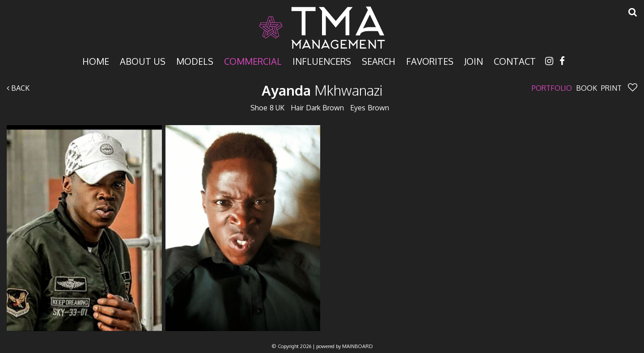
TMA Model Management (322, 28)
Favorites (430, 61)
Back (18, 88)
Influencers (322, 61)
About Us (143, 61)
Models (195, 61)
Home (96, 61)
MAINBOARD (358, 346)
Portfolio (552, 88)
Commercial (253, 61)
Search (379, 61)
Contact (515, 61)
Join (474, 61)
